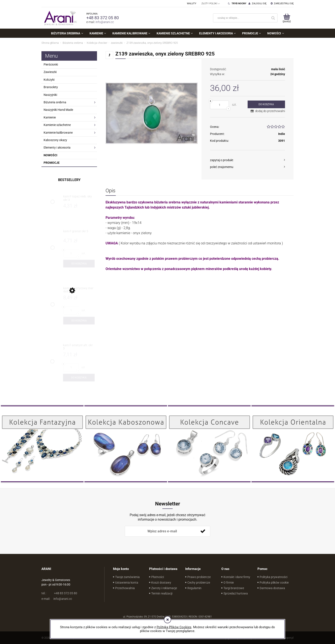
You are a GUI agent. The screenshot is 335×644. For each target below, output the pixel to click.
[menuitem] (67, 33)
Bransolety (51, 87)
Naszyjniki (50, 95)
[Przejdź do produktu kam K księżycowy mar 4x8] (79, 290)
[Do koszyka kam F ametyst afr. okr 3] (79, 378)
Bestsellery (69, 180)
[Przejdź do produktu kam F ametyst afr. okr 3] (79, 347)
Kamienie (50, 117)
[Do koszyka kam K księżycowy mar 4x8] (79, 321)
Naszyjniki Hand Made (58, 110)
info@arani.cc (105, 22)
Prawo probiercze (199, 577)
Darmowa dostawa (272, 588)
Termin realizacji (162, 593)
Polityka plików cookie (274, 583)
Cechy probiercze (199, 583)
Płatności (158, 577)
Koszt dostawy (161, 583)
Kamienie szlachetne (57, 125)
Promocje (52, 163)
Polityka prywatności (273, 577)
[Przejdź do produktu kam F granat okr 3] (79, 233)
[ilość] (219, 105)
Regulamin (194, 588)
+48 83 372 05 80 (103, 18)
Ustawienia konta (127, 583)
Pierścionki (51, 64)
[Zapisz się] (203, 531)
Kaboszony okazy (55, 140)
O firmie (229, 583)
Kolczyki (49, 80)
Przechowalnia (125, 588)
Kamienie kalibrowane (58, 133)
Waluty (192, 4)
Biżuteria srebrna (55, 102)
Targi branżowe (234, 588)
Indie (282, 134)
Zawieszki (50, 72)
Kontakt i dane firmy (237, 577)
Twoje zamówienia (127, 577)
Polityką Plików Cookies (174, 627)
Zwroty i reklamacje (164, 588)
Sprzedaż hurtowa (236, 593)
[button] (248, 160)
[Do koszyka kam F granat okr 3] (79, 264)
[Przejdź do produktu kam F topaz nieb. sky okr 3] (79, 198)
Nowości (50, 155)
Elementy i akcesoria (57, 147)
